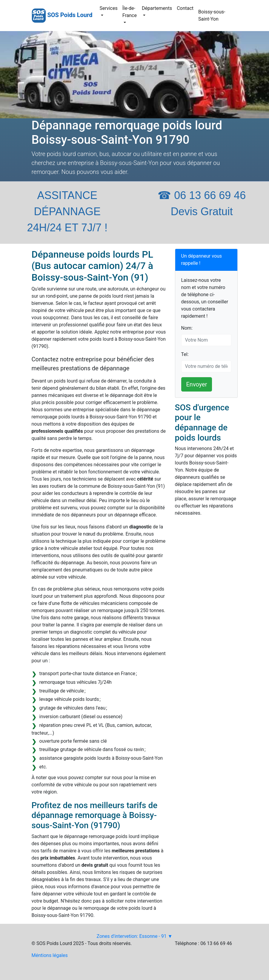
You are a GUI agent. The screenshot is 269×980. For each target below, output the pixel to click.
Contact (185, 8)
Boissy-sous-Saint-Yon (212, 15)
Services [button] (108, 8)
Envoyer (197, 384)
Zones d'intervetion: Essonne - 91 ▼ (134, 936)
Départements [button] (157, 8)
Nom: (187, 328)
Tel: (185, 354)
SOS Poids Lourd (70, 15)
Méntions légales (50, 955)
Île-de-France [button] (130, 12)
